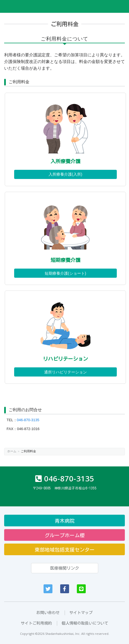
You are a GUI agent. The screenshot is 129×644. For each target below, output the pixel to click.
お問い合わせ (48, 613)
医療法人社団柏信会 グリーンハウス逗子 (35, 6)
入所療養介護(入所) (65, 174)
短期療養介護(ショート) (65, 273)
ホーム (12, 451)
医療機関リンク (64, 568)
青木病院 (65, 521)
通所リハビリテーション (65, 372)
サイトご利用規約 (36, 623)
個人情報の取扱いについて (85, 623)
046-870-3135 (28, 420)
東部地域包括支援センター (65, 550)
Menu (121, 6)
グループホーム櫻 (65, 535)
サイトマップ (81, 613)
